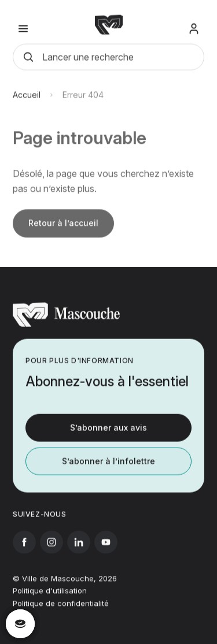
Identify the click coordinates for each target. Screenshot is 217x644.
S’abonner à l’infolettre (108, 466)
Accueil (27, 105)
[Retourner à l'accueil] (66, 330)
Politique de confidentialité (61, 610)
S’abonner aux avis (108, 433)
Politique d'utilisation (50, 597)
